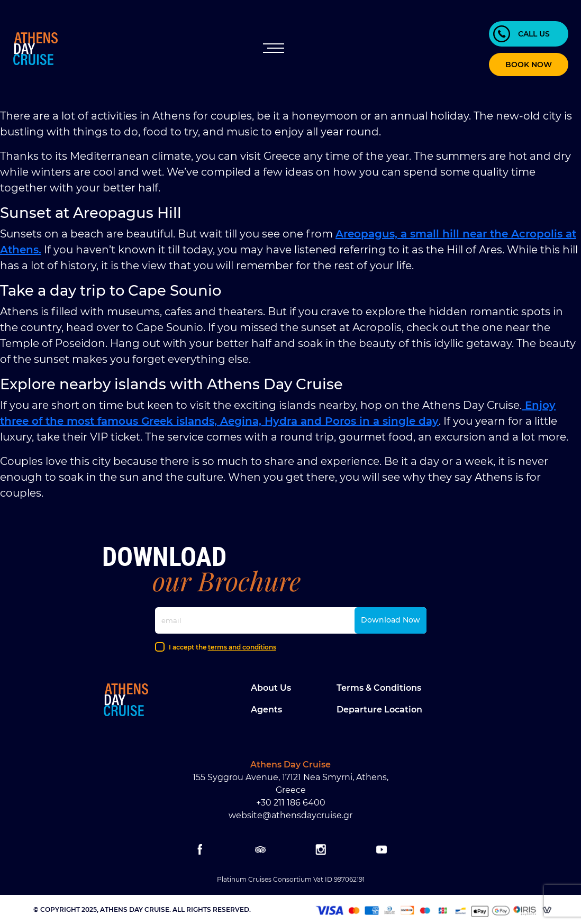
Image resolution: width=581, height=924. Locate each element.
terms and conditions (242, 647)
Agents (266, 710)
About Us (271, 688)
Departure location (379, 710)
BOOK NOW (529, 65)
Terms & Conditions (379, 688)
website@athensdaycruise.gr (290, 815)
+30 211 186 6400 (291, 803)
